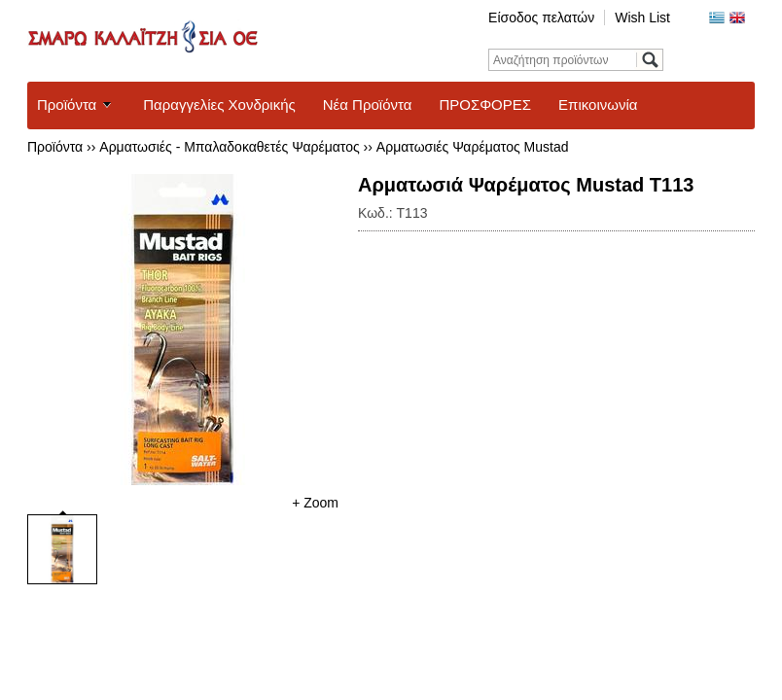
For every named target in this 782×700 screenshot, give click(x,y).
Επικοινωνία (598, 105)
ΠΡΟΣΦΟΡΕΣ (485, 105)
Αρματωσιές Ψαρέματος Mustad (473, 147)
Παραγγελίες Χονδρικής (219, 105)
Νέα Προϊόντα (368, 105)
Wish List (642, 17)
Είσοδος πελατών (541, 17)
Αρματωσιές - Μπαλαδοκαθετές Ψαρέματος (229, 147)
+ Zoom (315, 503)
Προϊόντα (67, 105)
